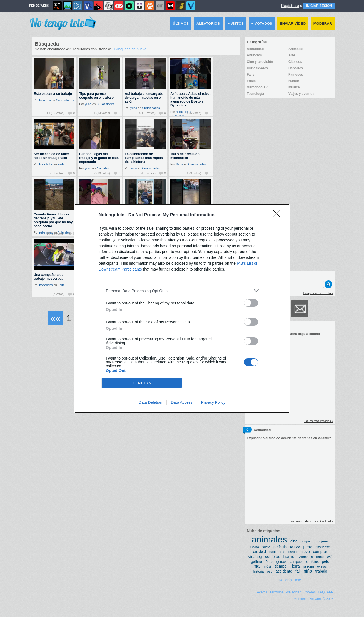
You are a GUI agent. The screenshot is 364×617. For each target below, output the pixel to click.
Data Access (182, 402)
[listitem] (182, 291)
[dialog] (182, 308)
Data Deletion (150, 402)
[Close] (278, 215)
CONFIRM (142, 383)
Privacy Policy (213, 402)
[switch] (251, 303)
